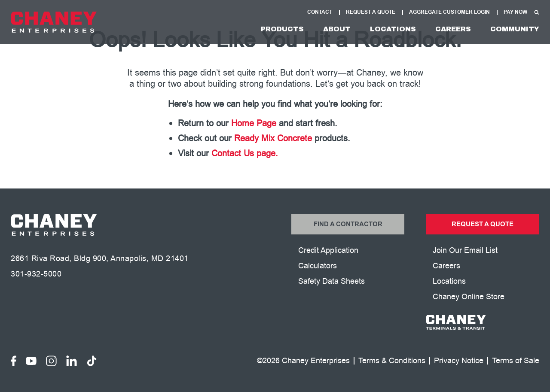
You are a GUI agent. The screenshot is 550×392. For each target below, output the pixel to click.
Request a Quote (483, 224)
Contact (320, 12)
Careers (453, 29)
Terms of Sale (516, 361)
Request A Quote (371, 12)
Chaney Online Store (469, 297)
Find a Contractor (348, 224)
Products (282, 29)
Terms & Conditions (392, 361)
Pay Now (515, 12)
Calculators (318, 266)
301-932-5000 (36, 274)
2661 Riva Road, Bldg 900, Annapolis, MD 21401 (100, 258)
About (337, 29)
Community (515, 29)
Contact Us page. (245, 153)
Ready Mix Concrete (273, 138)
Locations (393, 29)
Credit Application (328, 250)
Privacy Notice (459, 361)
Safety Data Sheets (332, 281)
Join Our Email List (465, 250)
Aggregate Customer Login (449, 12)
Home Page (254, 123)
